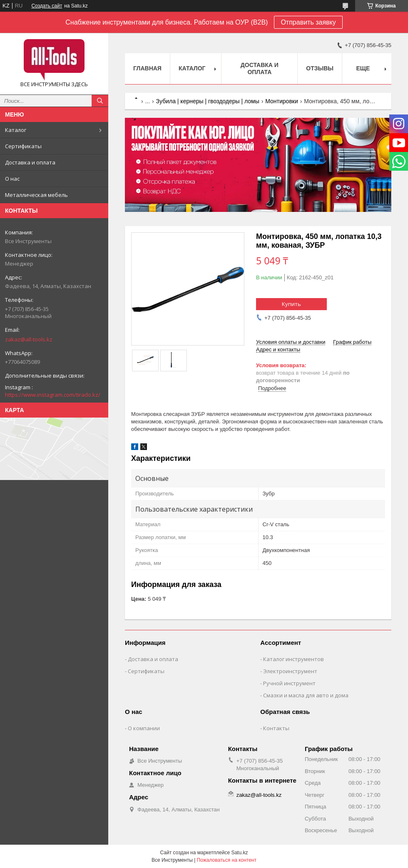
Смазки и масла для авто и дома (306, 695)
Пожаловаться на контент (227, 860)
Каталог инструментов (294, 659)
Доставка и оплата (30, 162)
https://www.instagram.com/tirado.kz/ (53, 395)
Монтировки (282, 101)
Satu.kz (239, 853)
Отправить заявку (308, 22)
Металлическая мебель (36, 195)
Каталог (16, 130)
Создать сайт (47, 6)
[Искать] (100, 101)
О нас (12, 179)
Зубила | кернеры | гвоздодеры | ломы (208, 101)
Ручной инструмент (289, 683)
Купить (291, 304)
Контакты (276, 728)
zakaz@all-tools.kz (29, 339)
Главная (147, 68)
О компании (144, 728)
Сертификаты (23, 146)
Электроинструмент (290, 671)
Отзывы (320, 68)
